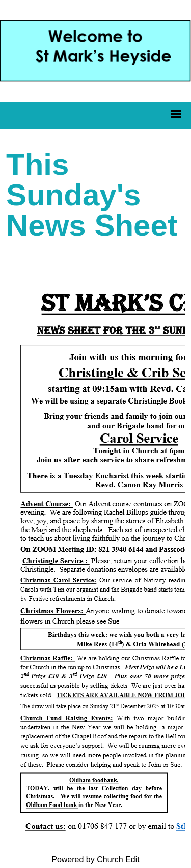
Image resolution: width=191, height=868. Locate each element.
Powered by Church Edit (95, 860)
